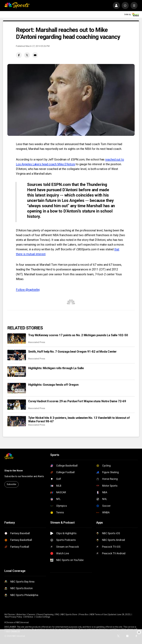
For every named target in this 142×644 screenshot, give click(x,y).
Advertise (21, 614)
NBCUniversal (22, 622)
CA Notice (29, 617)
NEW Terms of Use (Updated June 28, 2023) (110, 614)
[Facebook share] (19, 55)
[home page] (17, 5)
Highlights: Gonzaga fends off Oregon (53, 385)
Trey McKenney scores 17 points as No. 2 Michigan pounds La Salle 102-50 (78, 335)
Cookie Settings (43, 617)
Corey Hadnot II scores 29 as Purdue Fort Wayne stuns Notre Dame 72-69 (77, 401)
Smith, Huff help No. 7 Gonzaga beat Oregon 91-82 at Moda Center (72, 352)
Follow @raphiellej (28, 290)
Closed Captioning (45, 614)
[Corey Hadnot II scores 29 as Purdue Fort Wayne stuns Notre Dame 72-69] (17, 405)
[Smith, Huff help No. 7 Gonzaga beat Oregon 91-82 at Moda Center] (17, 355)
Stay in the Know (13, 471)
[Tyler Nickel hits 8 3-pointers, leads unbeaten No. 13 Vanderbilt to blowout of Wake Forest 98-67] (17, 421)
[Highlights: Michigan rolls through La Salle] (17, 372)
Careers (31, 614)
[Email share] (35, 55)
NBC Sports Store (69, 614)
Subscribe (12, 484)
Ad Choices (10, 614)
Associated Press (37, 342)
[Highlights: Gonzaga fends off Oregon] (17, 388)
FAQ (57, 614)
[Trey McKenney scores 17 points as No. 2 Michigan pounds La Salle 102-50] (17, 339)
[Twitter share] (27, 55)
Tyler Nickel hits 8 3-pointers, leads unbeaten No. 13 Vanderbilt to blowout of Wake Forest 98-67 (79, 420)
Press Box (84, 614)
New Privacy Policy (13, 617)
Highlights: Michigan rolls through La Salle (56, 368)
